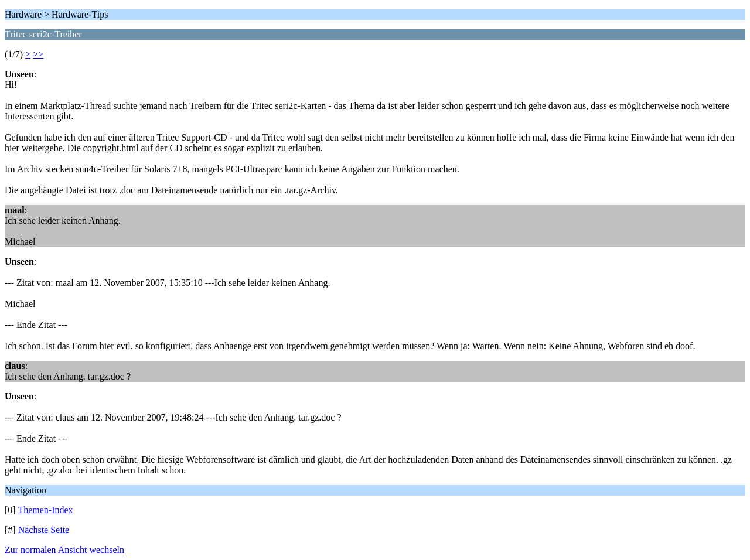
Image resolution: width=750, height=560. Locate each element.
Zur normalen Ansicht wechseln (64, 550)
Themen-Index (45, 510)
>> (38, 54)
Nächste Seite (44, 530)
